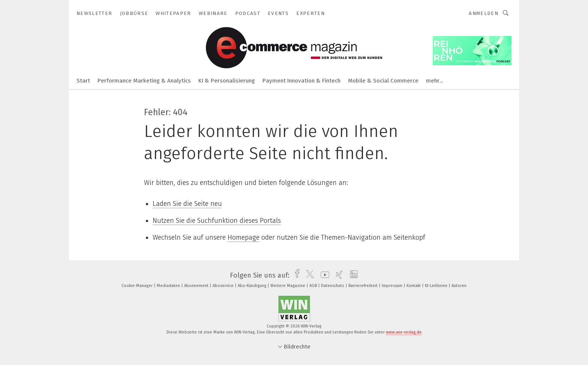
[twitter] (308, 275)
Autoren (459, 286)
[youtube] (323, 275)
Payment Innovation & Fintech (301, 81)
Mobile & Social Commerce (383, 81)
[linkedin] (352, 275)
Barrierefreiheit (364, 286)
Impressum (393, 286)
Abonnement (197, 286)
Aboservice (224, 286)
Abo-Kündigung (253, 286)
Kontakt (414, 286)
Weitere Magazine (288, 286)
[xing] (337, 275)
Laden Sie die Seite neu (187, 204)
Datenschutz (333, 286)
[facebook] (295, 275)
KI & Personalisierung (227, 81)
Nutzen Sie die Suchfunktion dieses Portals (217, 221)
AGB (314, 286)
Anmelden (484, 13)
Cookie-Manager (138, 286)
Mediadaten (169, 286)
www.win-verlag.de (404, 332)
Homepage (244, 237)
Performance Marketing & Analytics (144, 81)
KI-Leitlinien (437, 286)
